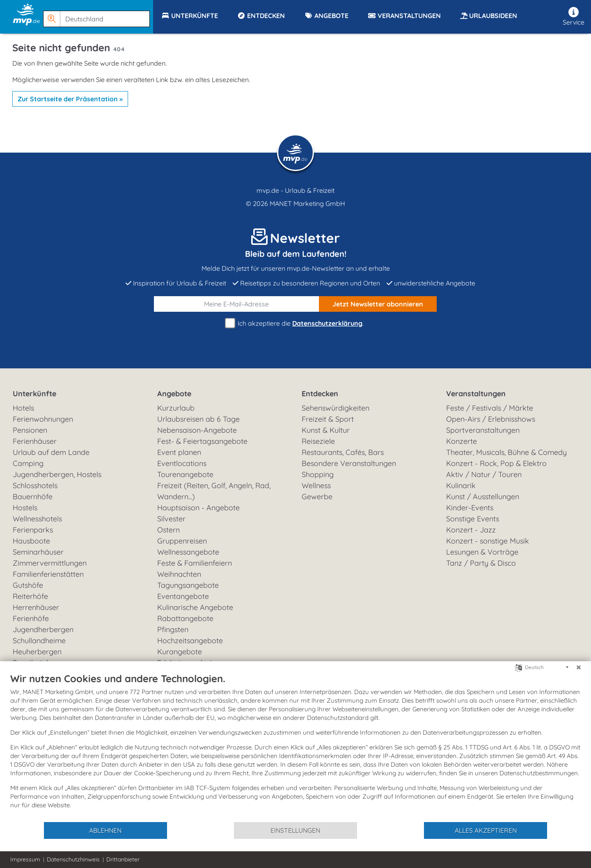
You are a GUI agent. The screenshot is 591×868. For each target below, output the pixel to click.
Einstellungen (295, 830)
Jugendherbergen (43, 629)
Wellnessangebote (188, 552)
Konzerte (462, 441)
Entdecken (320, 394)
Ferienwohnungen (43, 419)
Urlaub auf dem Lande (51, 452)
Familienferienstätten (48, 574)
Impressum (25, 859)
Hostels (25, 508)
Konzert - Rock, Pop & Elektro (496, 463)
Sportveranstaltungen (483, 430)
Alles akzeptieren (486, 830)
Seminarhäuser (38, 552)
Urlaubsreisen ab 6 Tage (198, 419)
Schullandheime (39, 641)
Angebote (174, 394)
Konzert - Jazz (471, 530)
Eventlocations (182, 463)
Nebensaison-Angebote (197, 430)
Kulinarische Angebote (195, 607)
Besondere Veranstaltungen (349, 463)
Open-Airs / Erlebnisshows (491, 419)
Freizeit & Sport (328, 419)
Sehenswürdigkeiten (336, 408)
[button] (98, 15)
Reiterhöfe (30, 596)
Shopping (318, 474)
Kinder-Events (470, 508)
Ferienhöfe (31, 618)
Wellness (316, 485)
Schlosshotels (35, 485)
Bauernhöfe (33, 497)
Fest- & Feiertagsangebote (202, 441)
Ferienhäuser (35, 441)
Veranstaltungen (476, 394)
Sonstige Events (473, 519)
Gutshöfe (28, 585)
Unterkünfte (34, 394)
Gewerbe (317, 497)
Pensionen (30, 430)
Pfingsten (173, 629)
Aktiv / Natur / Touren (484, 474)
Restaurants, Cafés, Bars (343, 452)
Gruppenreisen (182, 541)
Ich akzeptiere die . (295, 323)
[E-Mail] (237, 304)
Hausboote (31, 541)
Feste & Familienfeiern (195, 563)
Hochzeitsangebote (190, 641)
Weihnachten (179, 574)
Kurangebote (180, 652)
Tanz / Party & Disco (481, 563)
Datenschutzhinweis (73, 859)
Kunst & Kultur (326, 430)
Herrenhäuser (36, 607)
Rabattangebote (185, 618)
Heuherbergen (37, 652)
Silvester (171, 519)
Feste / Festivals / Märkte (490, 408)
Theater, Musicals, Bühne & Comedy (506, 452)
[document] (295, 747)
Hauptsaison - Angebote (198, 508)
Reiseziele (318, 441)
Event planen (179, 452)
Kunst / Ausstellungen (483, 497)
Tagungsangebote (188, 585)
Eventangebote (183, 596)
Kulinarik (461, 485)
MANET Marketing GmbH (307, 203)
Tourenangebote (185, 474)
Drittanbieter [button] (123, 859)
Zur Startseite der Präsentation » (70, 99)
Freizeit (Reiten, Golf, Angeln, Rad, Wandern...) (214, 491)
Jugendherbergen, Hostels (57, 474)
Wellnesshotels (37, 519)
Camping (28, 463)
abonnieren (378, 304)
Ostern (168, 530)
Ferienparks (33, 530)
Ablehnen (105, 830)
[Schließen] (579, 667)
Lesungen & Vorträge (482, 552)
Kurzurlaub (176, 408)
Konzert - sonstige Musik (488, 541)
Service (574, 17)
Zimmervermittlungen (50, 563)
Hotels (23, 408)
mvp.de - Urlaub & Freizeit (295, 190)
